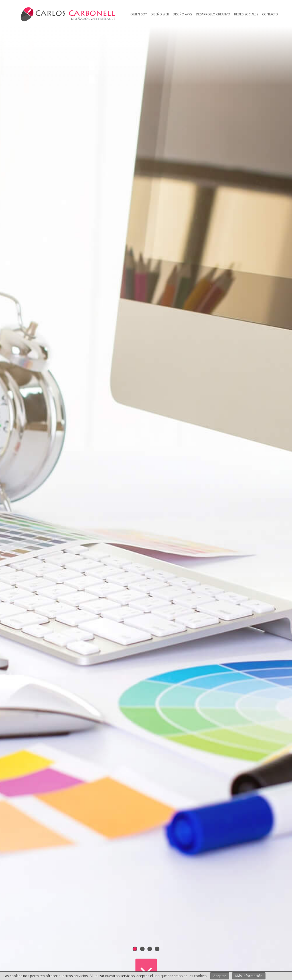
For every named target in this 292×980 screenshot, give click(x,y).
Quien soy (138, 14)
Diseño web (160, 14)
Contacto (270, 14)
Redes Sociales (246, 14)
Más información (249, 976)
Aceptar (220, 976)
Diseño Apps (182, 14)
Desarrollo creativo (213, 14)
